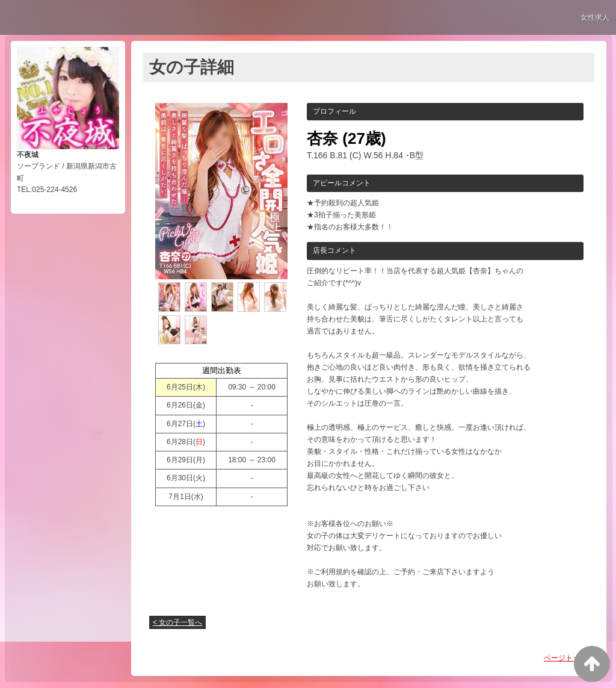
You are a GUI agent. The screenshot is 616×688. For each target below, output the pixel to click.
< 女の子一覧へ (177, 622)
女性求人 (595, 17)
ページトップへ (569, 658)
